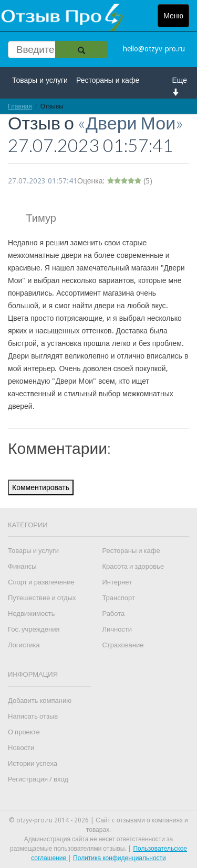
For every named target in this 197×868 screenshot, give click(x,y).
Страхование (123, 645)
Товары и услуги (40, 80)
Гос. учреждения (34, 629)
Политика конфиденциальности (120, 858)
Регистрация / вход (38, 779)
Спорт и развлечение (41, 582)
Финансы (22, 566)
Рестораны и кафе (108, 80)
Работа (113, 614)
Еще (180, 86)
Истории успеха (33, 763)
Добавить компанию (40, 701)
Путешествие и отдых (42, 598)
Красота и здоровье (133, 566)
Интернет (117, 582)
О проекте (24, 732)
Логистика (24, 645)
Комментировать (41, 487)
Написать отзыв (33, 716)
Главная (20, 106)
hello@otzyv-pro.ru (154, 49)
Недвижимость (31, 614)
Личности (117, 629)
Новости (21, 748)
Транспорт (118, 598)
